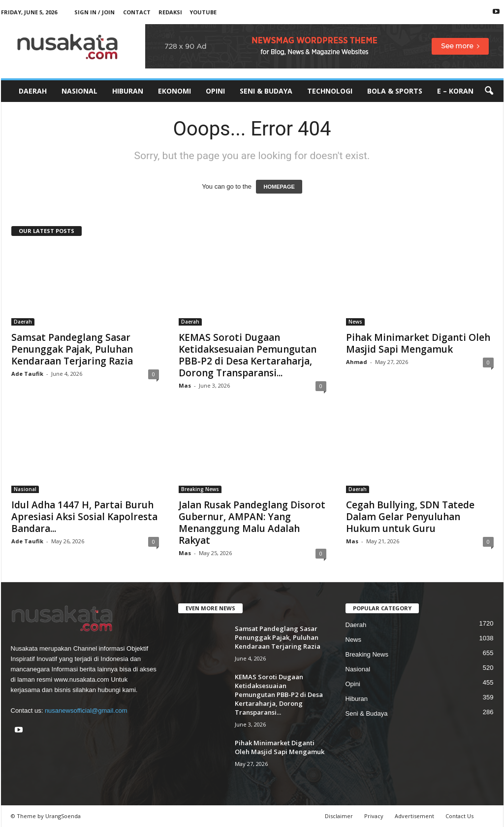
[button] (489, 91)
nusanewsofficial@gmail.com (86, 711)
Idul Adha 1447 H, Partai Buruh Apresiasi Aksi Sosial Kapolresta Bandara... (84, 517)
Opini (215, 91)
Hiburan (128, 91)
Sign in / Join (94, 12)
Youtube (203, 12)
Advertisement (414, 816)
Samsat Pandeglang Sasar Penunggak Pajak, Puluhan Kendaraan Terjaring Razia (72, 349)
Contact (137, 12)
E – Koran (455, 91)
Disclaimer (339, 816)
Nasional (79, 91)
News (355, 322)
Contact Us (459, 816)
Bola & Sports (395, 91)
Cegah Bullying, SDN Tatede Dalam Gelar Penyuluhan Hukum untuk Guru (410, 517)
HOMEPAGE (279, 187)
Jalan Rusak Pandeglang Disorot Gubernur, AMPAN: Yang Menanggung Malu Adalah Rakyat (252, 523)
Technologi (330, 91)
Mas (185, 385)
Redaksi (170, 12)
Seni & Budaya (266, 91)
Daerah (33, 91)
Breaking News (200, 489)
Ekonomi (174, 91)
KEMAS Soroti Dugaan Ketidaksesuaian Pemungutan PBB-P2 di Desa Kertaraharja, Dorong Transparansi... (248, 355)
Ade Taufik (27, 374)
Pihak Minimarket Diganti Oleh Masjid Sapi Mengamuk (418, 343)
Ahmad (357, 362)
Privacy (374, 816)
